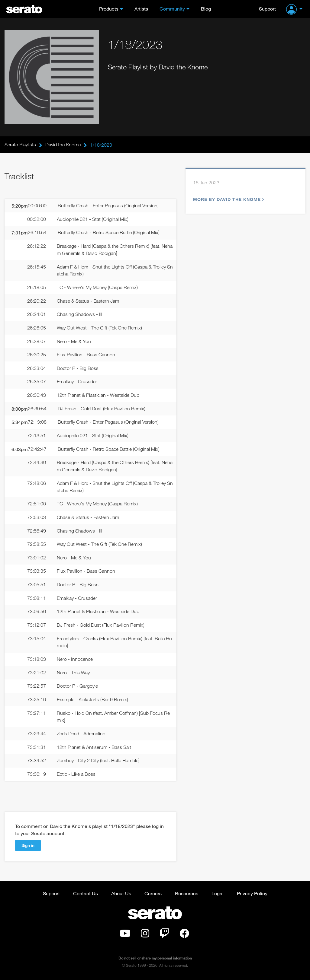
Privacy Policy (252, 895)
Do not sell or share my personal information (155, 960)
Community (172, 9)
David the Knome (63, 145)
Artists (141, 9)
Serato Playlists (20, 145)
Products (109, 9)
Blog (206, 9)
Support (267, 9)
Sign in (28, 847)
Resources (187, 895)
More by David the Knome (228, 200)
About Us (121, 895)
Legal (218, 895)
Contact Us (86, 895)
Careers (153, 895)
